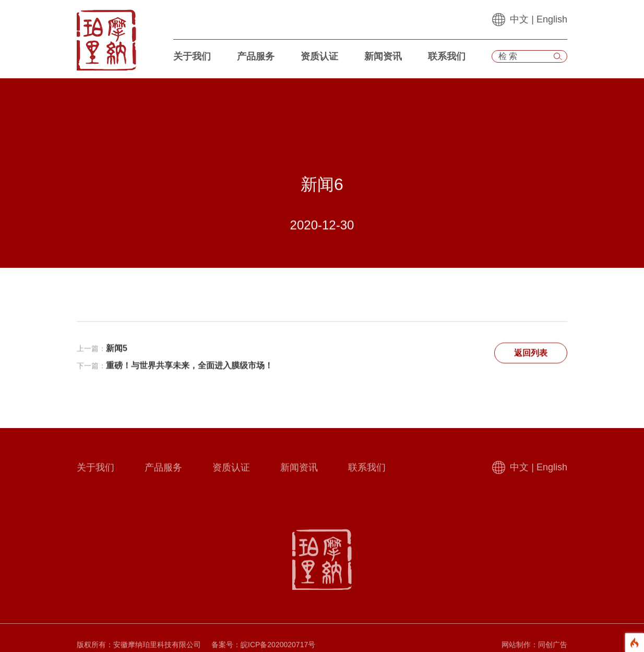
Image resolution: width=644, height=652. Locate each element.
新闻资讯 (383, 56)
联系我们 (447, 56)
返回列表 (531, 354)
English (552, 19)
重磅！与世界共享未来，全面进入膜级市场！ (189, 367)
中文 (519, 19)
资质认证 (319, 56)
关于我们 (192, 56)
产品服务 (256, 56)
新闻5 (117, 349)
